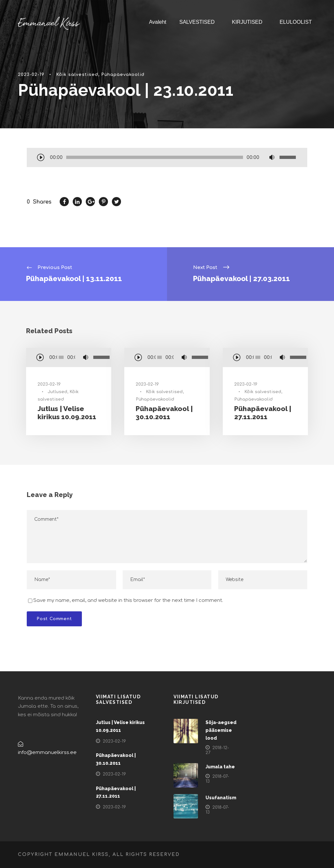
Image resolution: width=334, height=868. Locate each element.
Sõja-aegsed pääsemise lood (221, 730)
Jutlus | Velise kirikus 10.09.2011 (67, 413)
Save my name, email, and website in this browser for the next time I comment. (128, 600)
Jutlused (57, 392)
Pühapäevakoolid (123, 75)
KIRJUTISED (247, 22)
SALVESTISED (197, 22)
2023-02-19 (31, 75)
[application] (167, 158)
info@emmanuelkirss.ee (47, 753)
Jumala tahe (220, 767)
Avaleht (158, 22)
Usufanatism (221, 798)
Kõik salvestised (77, 75)
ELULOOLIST (296, 22)
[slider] (155, 157)
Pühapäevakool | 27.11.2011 (263, 413)
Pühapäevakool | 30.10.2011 (164, 413)
